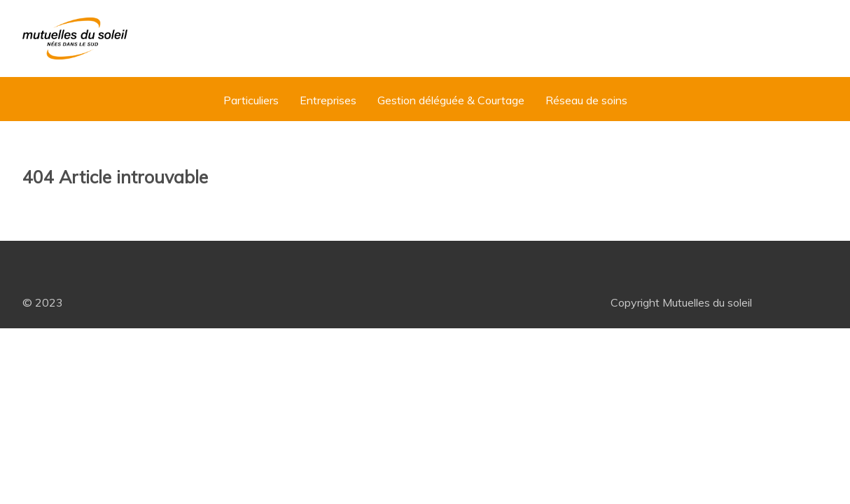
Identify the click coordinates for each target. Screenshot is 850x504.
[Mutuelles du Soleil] (75, 38)
